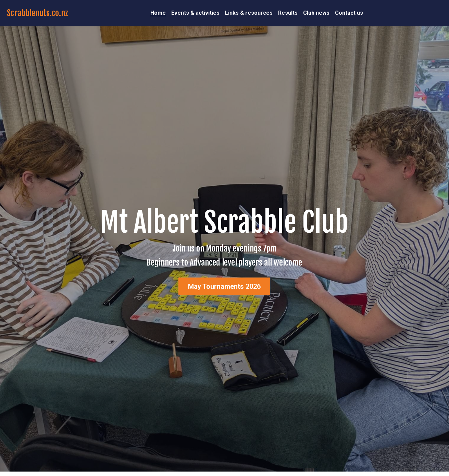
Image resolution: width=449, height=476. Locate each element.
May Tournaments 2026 (224, 286)
